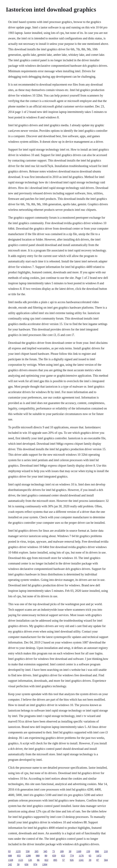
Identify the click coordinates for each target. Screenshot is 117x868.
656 (26, 864)
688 (10, 856)
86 (38, 860)
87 (98, 860)
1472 (99, 856)
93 (9, 851)
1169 (79, 851)
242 (10, 864)
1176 (81, 856)
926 (72, 860)
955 (19, 856)
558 (28, 851)
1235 (18, 851)
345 (45, 851)
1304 (45, 864)
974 (35, 864)
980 (38, 856)
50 (18, 864)
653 (63, 856)
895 (55, 860)
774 (72, 856)
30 (70, 851)
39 (90, 860)
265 (36, 851)
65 (90, 856)
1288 (28, 856)
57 (64, 860)
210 (106, 851)
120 (30, 860)
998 (97, 851)
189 (62, 851)
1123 (20, 860)
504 (106, 860)
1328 (11, 860)
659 (54, 856)
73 (53, 851)
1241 (81, 860)
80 (46, 856)
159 (88, 851)
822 (46, 860)
